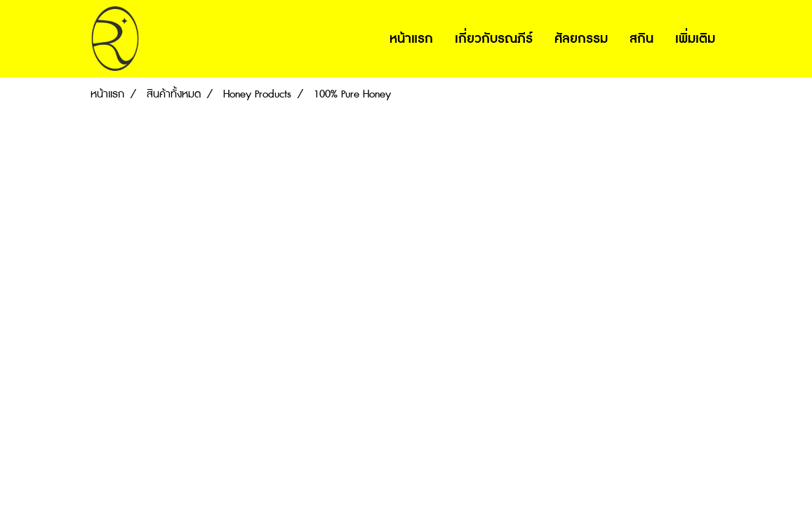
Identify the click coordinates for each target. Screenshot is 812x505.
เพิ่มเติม (695, 39)
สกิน (641, 39)
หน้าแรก (411, 39)
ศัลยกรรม (581, 39)
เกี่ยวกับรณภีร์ (494, 39)
